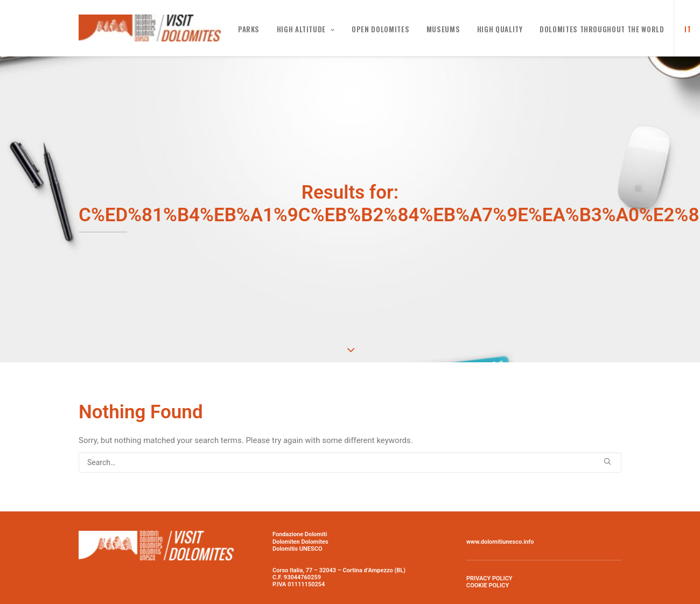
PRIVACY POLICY (489, 576)
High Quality (500, 29)
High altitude (306, 29)
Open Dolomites (380, 29)
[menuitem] (684, 28)
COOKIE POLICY (488, 583)
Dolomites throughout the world (602, 29)
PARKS (249, 29)
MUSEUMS (443, 29)
